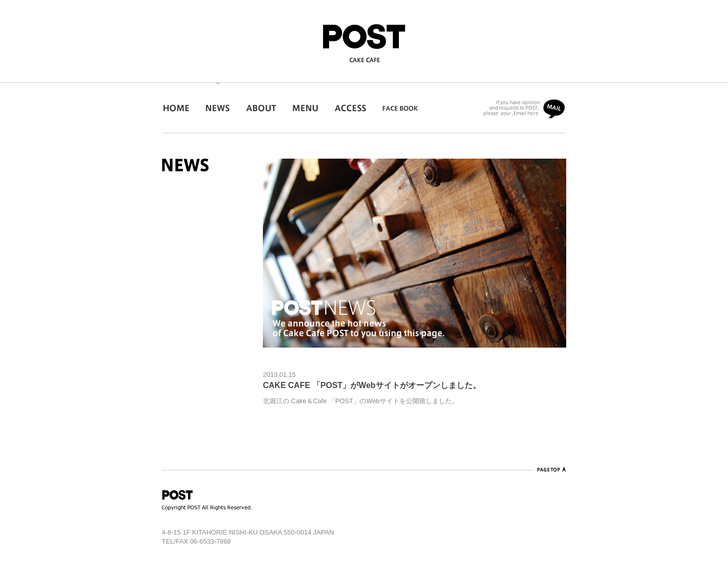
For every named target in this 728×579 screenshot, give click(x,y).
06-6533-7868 (211, 541)
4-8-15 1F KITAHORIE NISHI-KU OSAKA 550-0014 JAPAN (248, 532)
